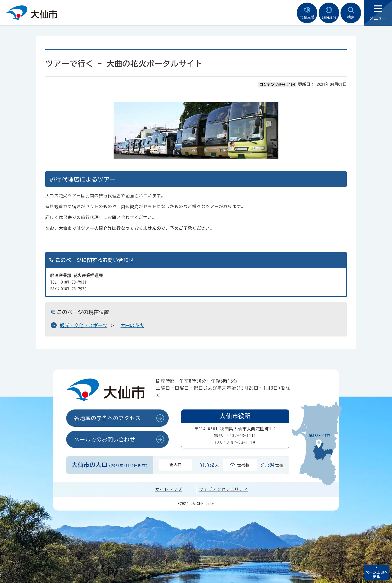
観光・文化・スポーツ (84, 325)
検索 (351, 13)
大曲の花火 (132, 325)
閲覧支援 (307, 13)
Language (329, 13)
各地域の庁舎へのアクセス (108, 418)
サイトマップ (169, 489)
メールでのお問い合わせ (105, 439)
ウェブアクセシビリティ (224, 489)
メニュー (378, 13)
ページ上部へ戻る (376, 575)
